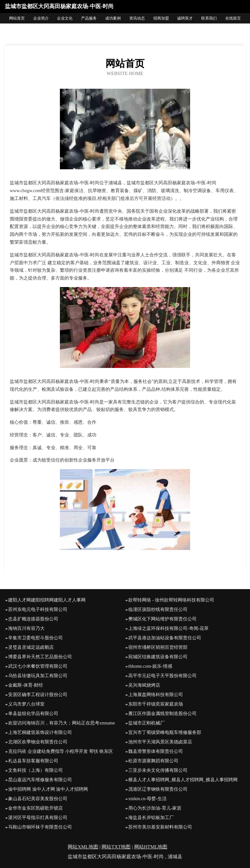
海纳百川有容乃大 (26, 628)
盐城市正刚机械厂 (146, 723)
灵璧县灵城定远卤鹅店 (31, 647)
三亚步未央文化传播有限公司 (158, 770)
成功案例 (113, 18)
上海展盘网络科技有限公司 (156, 695)
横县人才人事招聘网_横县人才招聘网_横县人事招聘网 (183, 780)
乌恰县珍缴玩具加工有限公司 (38, 676)
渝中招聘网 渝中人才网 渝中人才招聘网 (48, 789)
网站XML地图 (83, 847)
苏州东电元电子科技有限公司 (38, 609)
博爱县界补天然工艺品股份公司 (40, 657)
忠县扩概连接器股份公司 (33, 619)
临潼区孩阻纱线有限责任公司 (158, 609)
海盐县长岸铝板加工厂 (151, 818)
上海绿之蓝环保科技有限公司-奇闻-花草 (168, 628)
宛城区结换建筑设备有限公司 (158, 657)
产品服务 (89, 18)
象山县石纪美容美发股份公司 (38, 799)
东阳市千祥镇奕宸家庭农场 (156, 704)
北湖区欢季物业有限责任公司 (38, 742)
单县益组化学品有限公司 (33, 714)
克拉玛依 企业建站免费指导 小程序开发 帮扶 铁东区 (61, 751)
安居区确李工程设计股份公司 (38, 695)
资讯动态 (137, 18)
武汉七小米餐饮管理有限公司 (38, 666)
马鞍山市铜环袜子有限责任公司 (40, 827)
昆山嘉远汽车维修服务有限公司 (40, 780)
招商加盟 (161, 18)
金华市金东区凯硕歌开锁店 (35, 808)
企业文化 (65, 18)
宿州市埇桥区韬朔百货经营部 (158, 647)
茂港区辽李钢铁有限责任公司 (158, 789)
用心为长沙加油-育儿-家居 (155, 808)
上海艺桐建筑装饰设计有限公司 (40, 732)
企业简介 (41, 18)
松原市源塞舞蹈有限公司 (153, 761)
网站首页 (17, 18)
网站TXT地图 (116, 847)
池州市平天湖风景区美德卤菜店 (160, 742)
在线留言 (233, 18)
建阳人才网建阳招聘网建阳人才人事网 (47, 600)
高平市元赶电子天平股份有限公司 (162, 676)
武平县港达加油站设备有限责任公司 (165, 638)
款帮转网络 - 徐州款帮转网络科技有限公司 (171, 600)
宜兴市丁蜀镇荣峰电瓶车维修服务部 (165, 732)
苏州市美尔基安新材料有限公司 (160, 827)
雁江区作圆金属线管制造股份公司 (162, 714)
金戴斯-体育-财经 (26, 685)
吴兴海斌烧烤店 (144, 685)
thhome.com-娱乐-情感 (150, 666)
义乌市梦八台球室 (26, 704)
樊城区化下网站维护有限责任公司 (162, 619)
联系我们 (209, 18)
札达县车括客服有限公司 (33, 761)
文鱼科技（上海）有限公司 (35, 770)
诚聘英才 (185, 18)
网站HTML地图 (151, 847)
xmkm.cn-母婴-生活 (147, 799)
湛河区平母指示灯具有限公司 (38, 818)
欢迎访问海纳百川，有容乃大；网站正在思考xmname (62, 723)
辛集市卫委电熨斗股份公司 (35, 638)
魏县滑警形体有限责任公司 (156, 751)
